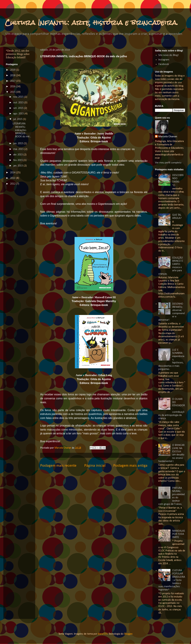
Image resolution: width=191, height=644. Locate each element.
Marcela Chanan (63, 448)
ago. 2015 (19, 114)
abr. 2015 (18, 155)
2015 (13, 92)
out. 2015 (19, 103)
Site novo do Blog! (169, 55)
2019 (13, 70)
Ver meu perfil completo (168, 163)
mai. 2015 (19, 149)
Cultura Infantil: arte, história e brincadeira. (92, 23)
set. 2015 (19, 108)
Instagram (164, 60)
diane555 (103, 634)
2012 (13, 184)
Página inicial (95, 466)
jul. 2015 (18, 119)
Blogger (128, 634)
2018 (13, 76)
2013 (13, 178)
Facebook (164, 64)
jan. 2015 (18, 166)
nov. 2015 (19, 97)
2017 (13, 81)
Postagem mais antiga (130, 466)
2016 (13, 87)
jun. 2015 (19, 144)
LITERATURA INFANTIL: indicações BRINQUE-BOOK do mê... (22, 130)
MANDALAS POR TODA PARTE (179, 534)
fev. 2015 (18, 160)
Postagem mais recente (58, 466)
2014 (13, 173)
